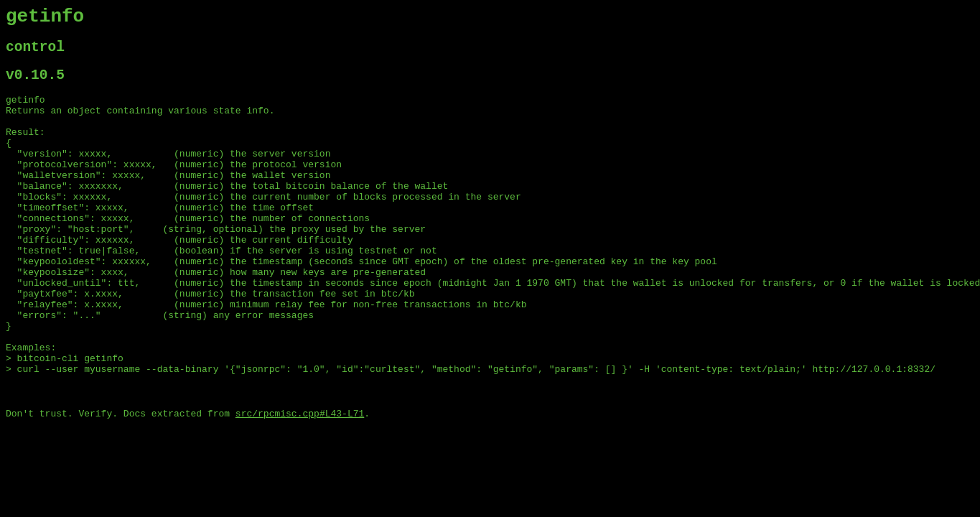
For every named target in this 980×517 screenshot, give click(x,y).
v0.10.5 (35, 85)
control (35, 53)
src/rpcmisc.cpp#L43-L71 (300, 485)
